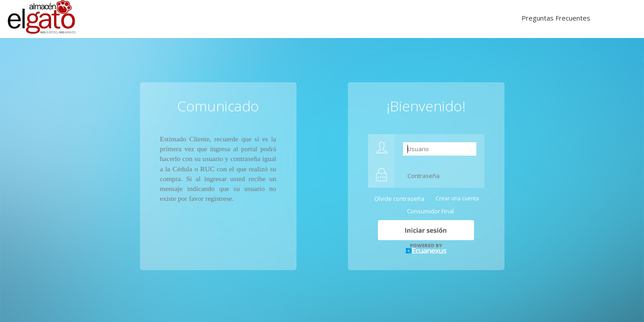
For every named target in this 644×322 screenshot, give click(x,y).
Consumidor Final (430, 211)
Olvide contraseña (399, 199)
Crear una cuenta (457, 198)
